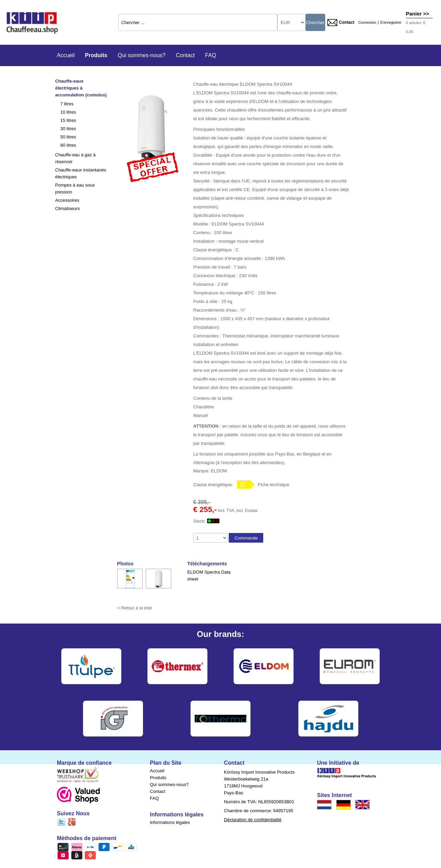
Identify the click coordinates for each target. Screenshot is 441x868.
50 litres (68, 137)
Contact (341, 23)
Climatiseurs (68, 208)
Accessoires (67, 200)
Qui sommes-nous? (141, 55)
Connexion (367, 23)
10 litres (68, 112)
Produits (96, 55)
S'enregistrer (391, 23)
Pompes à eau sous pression (75, 189)
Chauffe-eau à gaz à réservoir (75, 158)
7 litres (67, 104)
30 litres (68, 129)
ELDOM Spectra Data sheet (209, 576)
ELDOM (219, 471)
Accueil (66, 55)
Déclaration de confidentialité (253, 820)
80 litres (68, 145)
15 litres (68, 120)
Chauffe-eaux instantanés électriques (81, 173)
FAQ (211, 55)
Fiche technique (274, 485)
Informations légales (170, 822)
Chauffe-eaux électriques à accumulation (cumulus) (81, 88)
